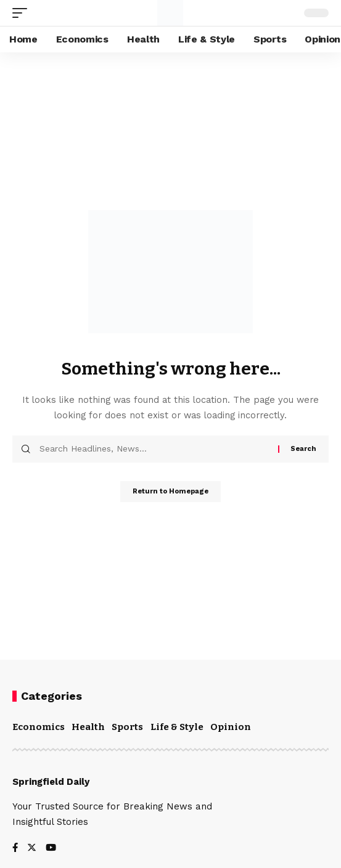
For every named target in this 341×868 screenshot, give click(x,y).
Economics (39, 727)
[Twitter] (32, 849)
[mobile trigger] (23, 13)
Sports (127, 727)
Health (88, 727)
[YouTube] (51, 849)
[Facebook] (15, 849)
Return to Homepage (170, 491)
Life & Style (177, 727)
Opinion (231, 727)
